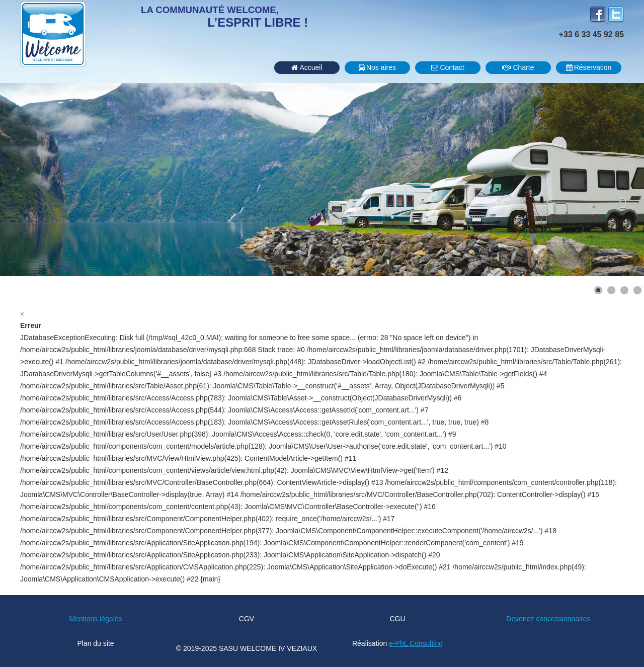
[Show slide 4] (637, 290)
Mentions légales (95, 619)
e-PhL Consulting (416, 643)
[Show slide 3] (624, 290)
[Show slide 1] (598, 290)
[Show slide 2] (611, 290)
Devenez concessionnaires (548, 619)
